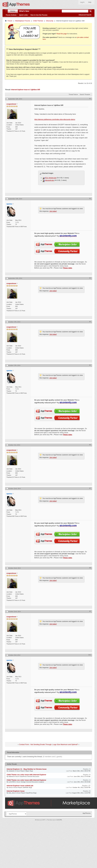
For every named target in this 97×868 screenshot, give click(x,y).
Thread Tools (73, 94)
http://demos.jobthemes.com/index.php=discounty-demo (55, 119)
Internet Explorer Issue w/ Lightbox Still (26, 90)
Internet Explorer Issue (16, 791)
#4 (90, 322)
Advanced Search (85, 15)
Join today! (53, 211)
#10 (90, 655)
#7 (90, 488)
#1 (90, 99)
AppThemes (87, 813)
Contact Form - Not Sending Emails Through (35, 744)
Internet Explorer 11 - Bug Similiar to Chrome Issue (27, 769)
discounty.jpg (49, 180)
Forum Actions (11, 15)
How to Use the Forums (39, 15)
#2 (90, 199)
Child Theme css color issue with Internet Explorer (26, 775)
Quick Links (23, 15)
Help (90, 2)
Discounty (50, 21)
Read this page (62, 34)
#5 (90, 365)
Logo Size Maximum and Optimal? (65, 744)
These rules (67, 268)
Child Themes (38, 21)
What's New (24, 11)
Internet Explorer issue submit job (20, 786)
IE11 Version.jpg (51, 178)
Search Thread (84, 94)
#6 (90, 445)
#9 (90, 611)
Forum (10, 21)
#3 (90, 278)
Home (13, 11)
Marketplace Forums (23, 21)
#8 (90, 568)
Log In (82, 2)
